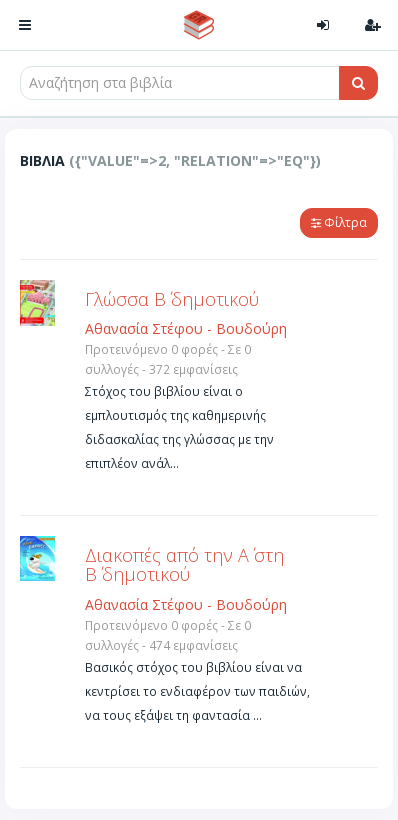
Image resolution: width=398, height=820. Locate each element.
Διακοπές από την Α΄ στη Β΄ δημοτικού (184, 565)
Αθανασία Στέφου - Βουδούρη (186, 328)
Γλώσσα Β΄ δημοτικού (172, 299)
